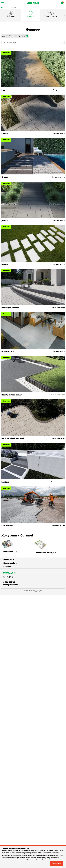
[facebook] (7, 577)
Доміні (4, 221)
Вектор (5, 264)
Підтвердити (55, 863)
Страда (5, 177)
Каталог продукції (11, 552)
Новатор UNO (8, 351)
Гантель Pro (7, 525)
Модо (4, 90)
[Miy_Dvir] (34, 572)
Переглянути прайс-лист (46, 553)
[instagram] (4, 577)
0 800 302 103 (9, 582)
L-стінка (5, 482)
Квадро (5, 134)
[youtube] (10, 577)
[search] (62, 43)
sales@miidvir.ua (11, 585)
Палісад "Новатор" (10, 308)
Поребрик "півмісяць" (12, 395)
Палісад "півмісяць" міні (13, 438)
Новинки (13, 7)
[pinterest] (13, 577)
